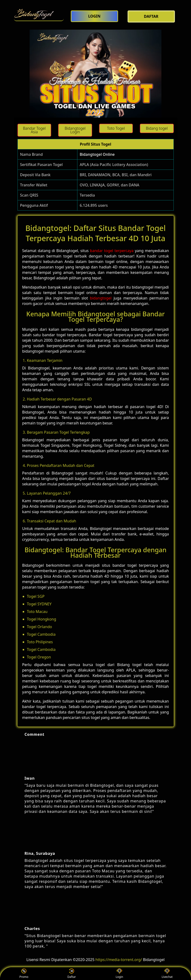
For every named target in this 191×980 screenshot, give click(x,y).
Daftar (72, 974)
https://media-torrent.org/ (119, 960)
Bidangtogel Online (97, 154)
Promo (24, 974)
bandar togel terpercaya (112, 251)
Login (119, 974)
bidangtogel (101, 298)
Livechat (167, 974)
